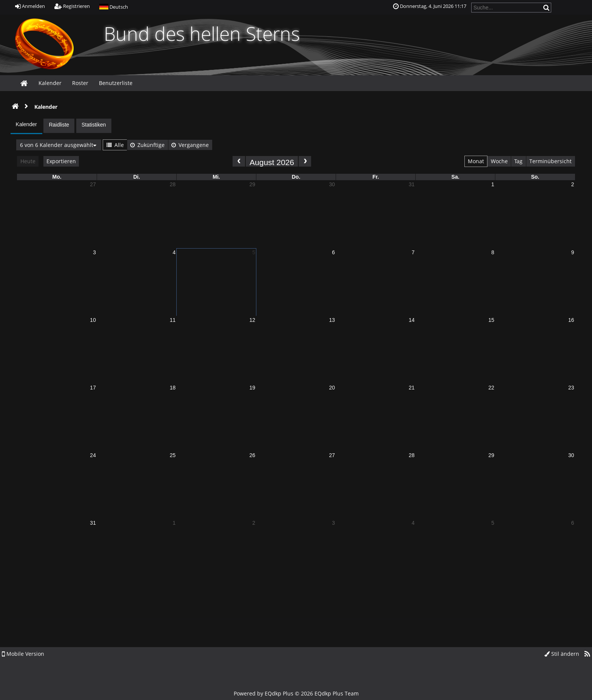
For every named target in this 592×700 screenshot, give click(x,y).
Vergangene (190, 145)
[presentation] (26, 125)
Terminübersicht (550, 161)
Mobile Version (23, 654)
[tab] (26, 126)
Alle (115, 145)
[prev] (239, 161)
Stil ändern (562, 654)
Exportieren (61, 161)
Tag (518, 161)
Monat (476, 161)
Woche (499, 161)
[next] (305, 161)
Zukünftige (147, 145)
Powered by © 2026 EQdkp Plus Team (296, 693)
